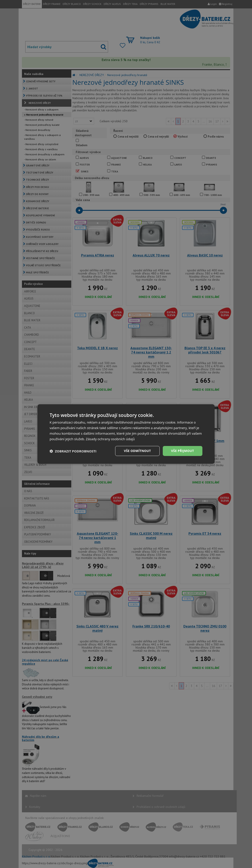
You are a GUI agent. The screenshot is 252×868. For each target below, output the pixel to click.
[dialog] (126, 434)
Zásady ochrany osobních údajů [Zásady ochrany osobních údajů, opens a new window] (110, 439)
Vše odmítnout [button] (137, 451)
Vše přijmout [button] (183, 451)
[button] (73, 451)
